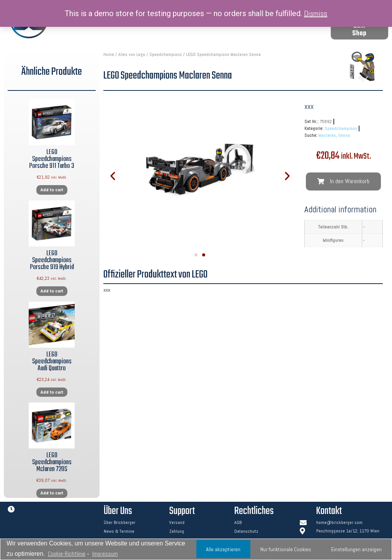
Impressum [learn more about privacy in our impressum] (105, 554)
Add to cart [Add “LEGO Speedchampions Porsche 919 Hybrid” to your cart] (52, 291)
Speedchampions (166, 54)
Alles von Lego (132, 54)
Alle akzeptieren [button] (223, 549)
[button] (359, 30)
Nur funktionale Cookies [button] (286, 549)
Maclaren (327, 135)
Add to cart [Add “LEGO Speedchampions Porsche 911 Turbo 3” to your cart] (52, 190)
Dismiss (316, 13)
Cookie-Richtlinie (67, 554)
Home (109, 54)
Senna (344, 135)
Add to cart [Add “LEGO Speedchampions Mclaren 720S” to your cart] (52, 493)
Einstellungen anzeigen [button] (356, 549)
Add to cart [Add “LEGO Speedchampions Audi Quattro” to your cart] (52, 392)
